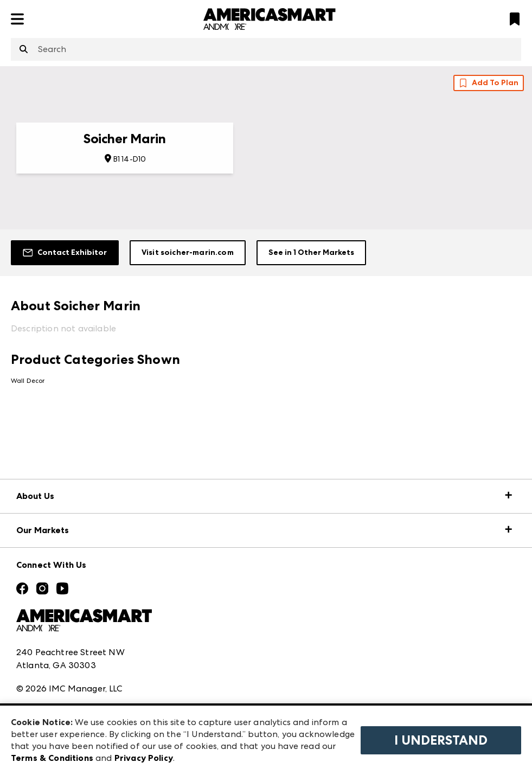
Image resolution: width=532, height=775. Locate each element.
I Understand (441, 740)
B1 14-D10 (130, 159)
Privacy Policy (144, 758)
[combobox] (266, 49)
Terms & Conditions (52, 758)
